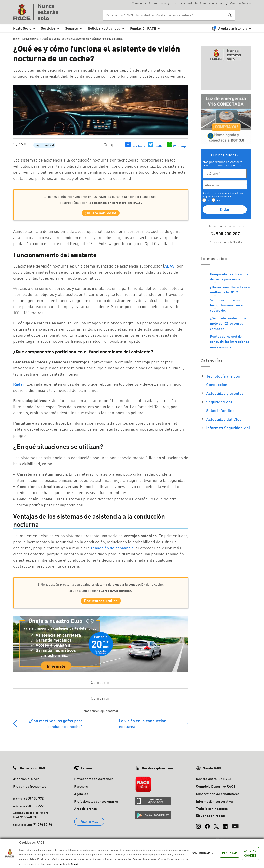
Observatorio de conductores (218, 797)
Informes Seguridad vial (228, 428)
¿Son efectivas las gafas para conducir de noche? (56, 727)
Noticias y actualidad (104, 28)
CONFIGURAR (203, 853)
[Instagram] (198, 828)
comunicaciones (227, 193)
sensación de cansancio (112, 550)
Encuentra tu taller (101, 604)
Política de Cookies (69, 864)
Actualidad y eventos (225, 393)
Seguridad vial (44, 145)
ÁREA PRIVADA (89, 825)
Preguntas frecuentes (30, 790)
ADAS (169, 268)
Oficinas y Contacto (185, 4)
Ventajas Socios (240, 4)
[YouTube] (235, 828)
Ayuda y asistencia (233, 28)
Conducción (217, 384)
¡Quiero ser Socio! (101, 214)
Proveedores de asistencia (94, 782)
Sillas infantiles (220, 410)
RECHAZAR (229, 853)
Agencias (81, 797)
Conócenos (139, 4)
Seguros (72, 28)
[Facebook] (207, 828)
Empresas (159, 4)
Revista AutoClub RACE (214, 782)
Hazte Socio (22, 28)
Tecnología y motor (224, 376)
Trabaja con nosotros (212, 812)
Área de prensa (214, 4)
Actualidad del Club (224, 419)
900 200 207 (228, 234)
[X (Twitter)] (216, 828)
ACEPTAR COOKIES (250, 853)
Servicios (48, 28)
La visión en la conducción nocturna (143, 727)
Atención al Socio (26, 782)
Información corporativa (214, 805)
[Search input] (165, 15)
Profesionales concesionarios (96, 805)
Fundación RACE (143, 28)
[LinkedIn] (225, 828)
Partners (81, 790)
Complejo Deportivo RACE (216, 790)
